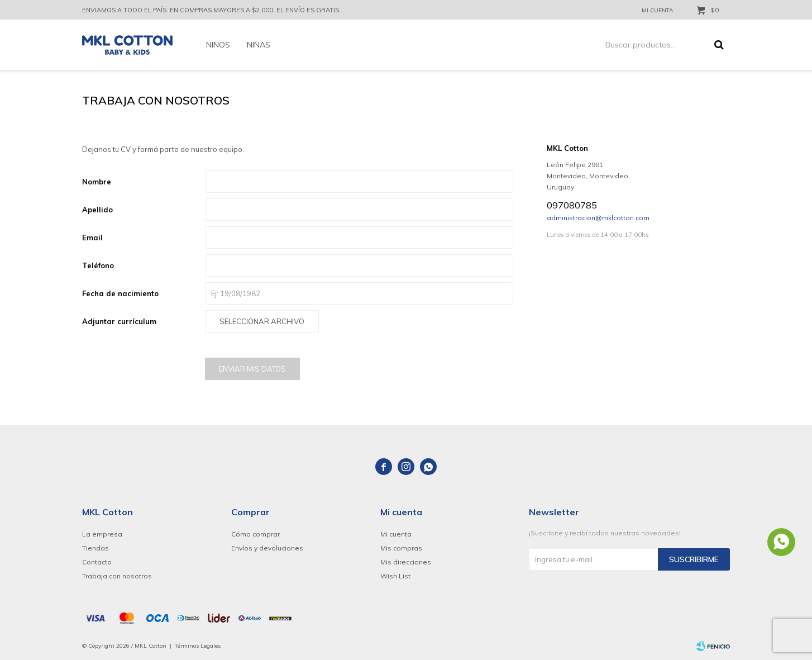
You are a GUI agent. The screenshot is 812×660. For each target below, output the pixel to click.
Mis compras (401, 548)
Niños (218, 45)
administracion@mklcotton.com (598, 218)
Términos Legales (198, 646)
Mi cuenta (396, 534)
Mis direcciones (406, 562)
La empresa (102, 534)
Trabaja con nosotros (117, 576)
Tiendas (95, 548)
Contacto (97, 562)
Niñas (259, 45)
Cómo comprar (255, 534)
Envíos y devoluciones (267, 548)
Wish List (395, 576)
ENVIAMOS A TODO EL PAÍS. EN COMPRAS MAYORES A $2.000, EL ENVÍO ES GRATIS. (211, 10)
